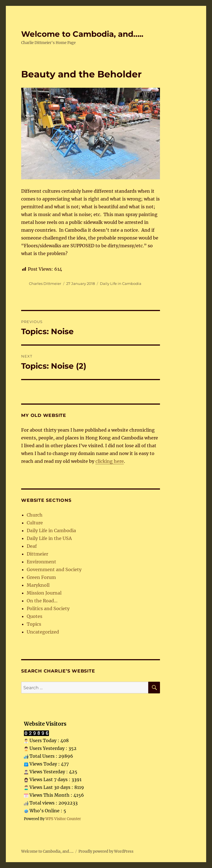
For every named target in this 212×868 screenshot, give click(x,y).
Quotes (34, 616)
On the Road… (42, 601)
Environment (41, 562)
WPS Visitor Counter (63, 819)
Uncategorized (43, 632)
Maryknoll (38, 585)
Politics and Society (48, 608)
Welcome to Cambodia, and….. (82, 34)
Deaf (32, 546)
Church (35, 515)
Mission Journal (44, 593)
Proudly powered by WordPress (106, 851)
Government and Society (54, 569)
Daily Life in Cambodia (121, 283)
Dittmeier (37, 554)
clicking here (110, 461)
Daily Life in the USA (49, 538)
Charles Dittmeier (45, 283)
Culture (35, 523)
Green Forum (41, 577)
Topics (34, 624)
